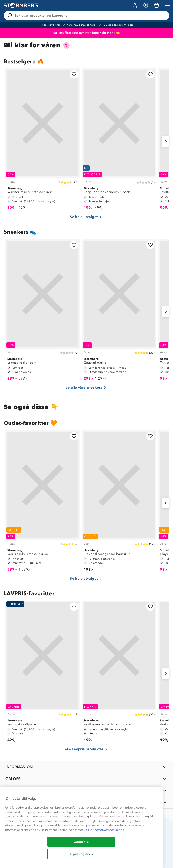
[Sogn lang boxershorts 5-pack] (119, 141)
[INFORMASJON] (86, 767)
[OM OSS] (86, 779)
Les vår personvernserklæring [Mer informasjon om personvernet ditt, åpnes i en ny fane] (104, 830)
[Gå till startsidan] (21, 6)
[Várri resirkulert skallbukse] (43, 503)
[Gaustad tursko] (119, 312)
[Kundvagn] (157, 5)
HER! (111, 33)
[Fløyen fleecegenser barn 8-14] (119, 503)
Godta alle (81, 842)
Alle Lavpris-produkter (87, 749)
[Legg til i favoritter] (74, 74)
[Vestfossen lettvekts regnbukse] (119, 673)
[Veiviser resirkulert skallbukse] (43, 141)
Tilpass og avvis (81, 854)
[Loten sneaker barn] (43, 312)
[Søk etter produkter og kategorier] (87, 15)
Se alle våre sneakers (86, 387)
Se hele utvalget (86, 217)
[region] (81, 827)
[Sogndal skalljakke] (43, 673)
